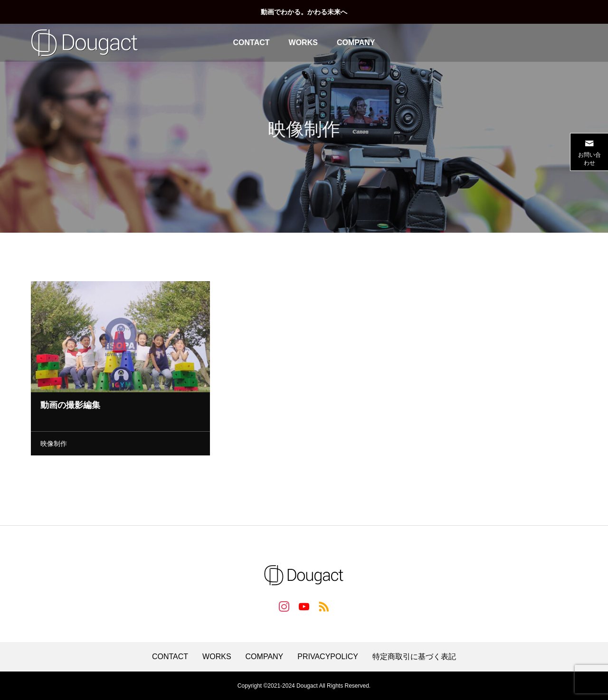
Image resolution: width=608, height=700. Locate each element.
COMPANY (356, 43)
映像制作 (54, 445)
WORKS (303, 43)
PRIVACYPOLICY (328, 657)
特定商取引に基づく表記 (414, 657)
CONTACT (252, 43)
